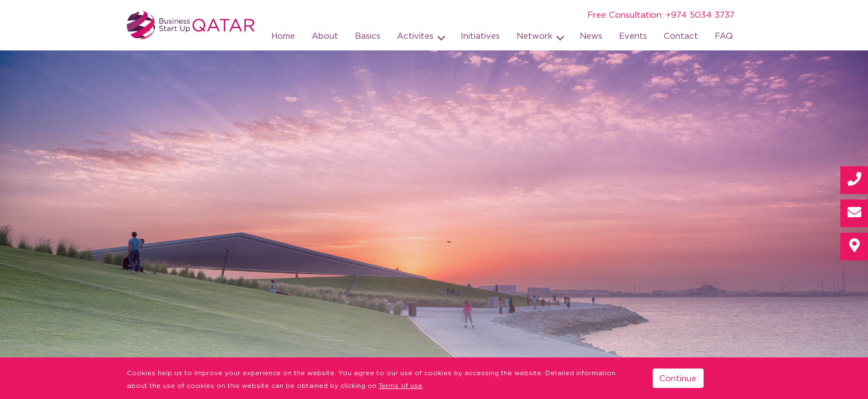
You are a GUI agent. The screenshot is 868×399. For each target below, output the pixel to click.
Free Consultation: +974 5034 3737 (661, 14)
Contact (681, 35)
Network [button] (536, 35)
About (325, 35)
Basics (368, 35)
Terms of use (401, 385)
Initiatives (480, 35)
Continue (678, 378)
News (591, 35)
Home (283, 35)
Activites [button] (417, 35)
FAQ (724, 35)
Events (633, 35)
